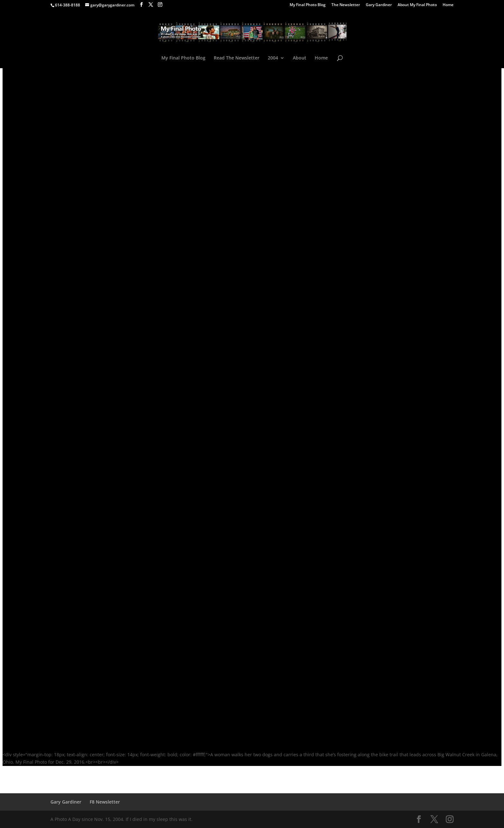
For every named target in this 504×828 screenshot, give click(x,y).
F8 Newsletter (105, 802)
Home (448, 5)
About (300, 58)
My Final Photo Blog (308, 5)
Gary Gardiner (379, 5)
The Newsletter (346, 5)
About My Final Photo (417, 5)
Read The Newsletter (237, 58)
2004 (273, 58)
